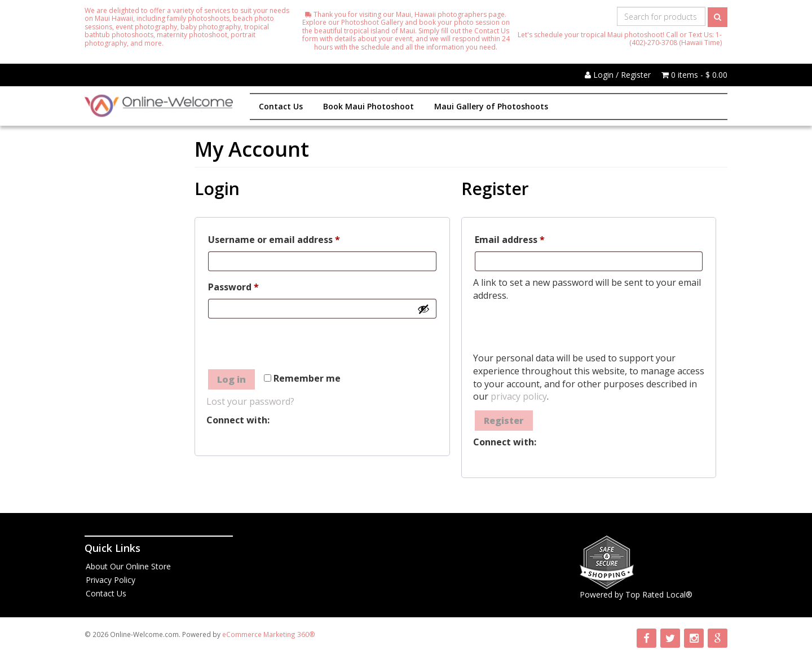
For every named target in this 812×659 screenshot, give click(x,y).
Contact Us (281, 106)
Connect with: (238, 420)
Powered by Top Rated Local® (636, 594)
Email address (530, 238)
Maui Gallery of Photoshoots (491, 106)
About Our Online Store (128, 566)
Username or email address (294, 238)
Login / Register (618, 75)
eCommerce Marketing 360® (269, 634)
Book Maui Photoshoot (369, 106)
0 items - (694, 75)
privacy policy (519, 396)
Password (253, 286)
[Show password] (423, 309)
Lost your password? (250, 401)
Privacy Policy (111, 580)
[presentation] (292, 346)
